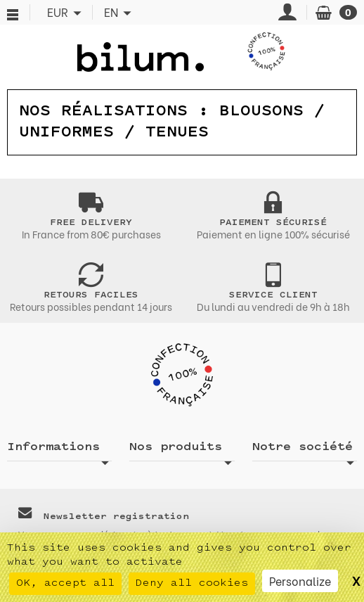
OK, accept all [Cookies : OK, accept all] (65, 583)
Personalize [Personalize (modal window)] (300, 581)
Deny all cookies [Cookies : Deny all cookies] (192, 583)
